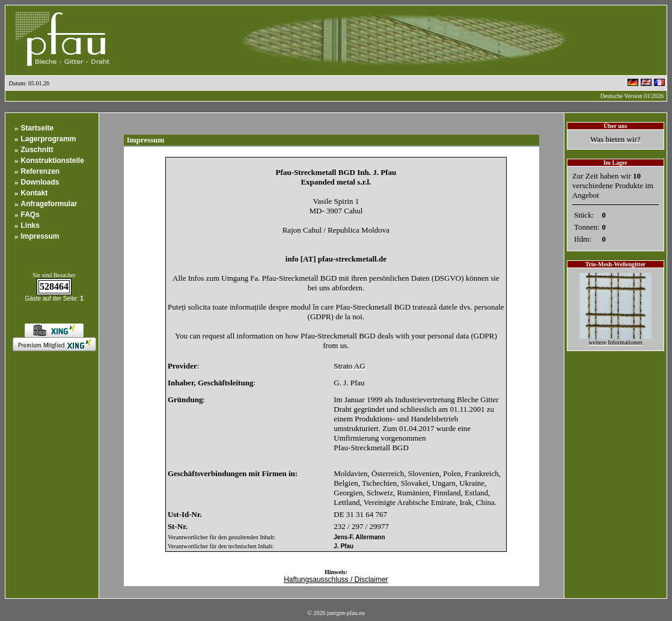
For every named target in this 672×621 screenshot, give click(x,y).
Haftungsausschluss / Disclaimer (336, 580)
